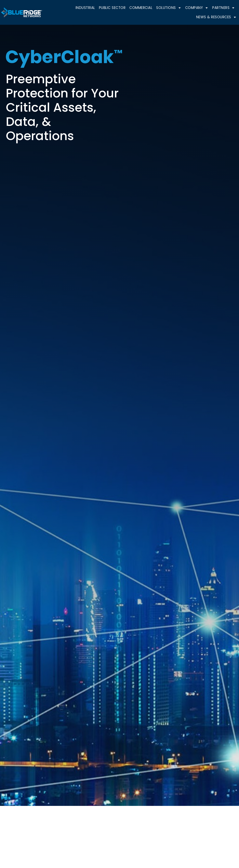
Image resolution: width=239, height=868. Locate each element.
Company (197, 8)
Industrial (85, 8)
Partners (224, 8)
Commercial (141, 8)
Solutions (169, 8)
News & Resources (216, 17)
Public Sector (112, 8)
